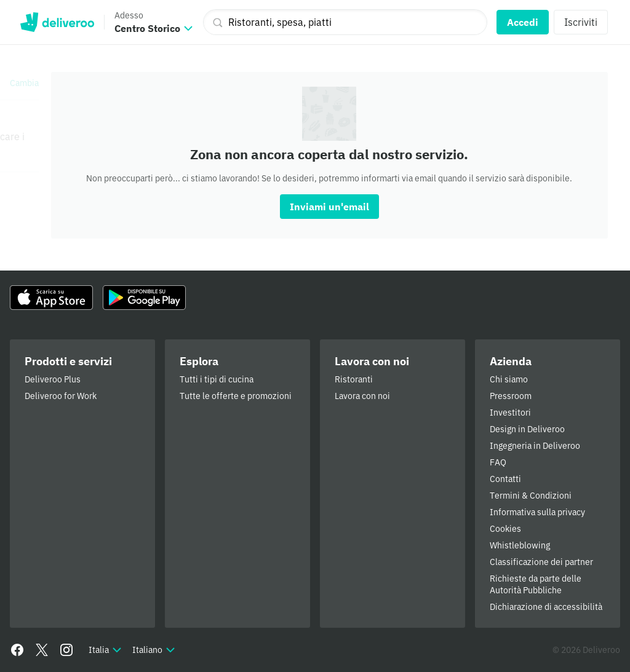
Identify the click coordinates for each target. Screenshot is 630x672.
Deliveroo (57, 22)
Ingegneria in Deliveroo (535, 446)
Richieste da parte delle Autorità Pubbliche (536, 584)
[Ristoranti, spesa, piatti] (345, 22)
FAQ (498, 462)
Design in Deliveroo (527, 429)
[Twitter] (42, 650)
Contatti (505, 479)
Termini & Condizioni (531, 496)
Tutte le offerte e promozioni (236, 396)
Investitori (510, 413)
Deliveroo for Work (61, 396)
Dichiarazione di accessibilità (546, 607)
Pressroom (511, 396)
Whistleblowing (520, 545)
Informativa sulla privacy (537, 512)
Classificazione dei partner (541, 562)
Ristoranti (354, 379)
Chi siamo (509, 379)
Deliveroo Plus (53, 379)
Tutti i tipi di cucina (217, 379)
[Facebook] (17, 650)
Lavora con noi (362, 396)
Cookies (505, 529)
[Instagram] (66, 650)
